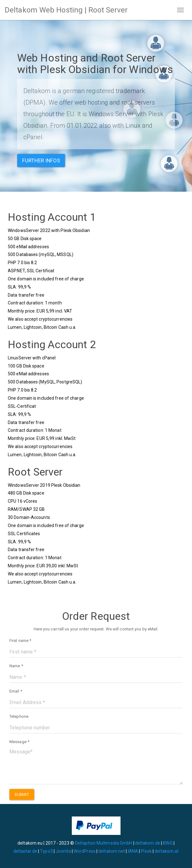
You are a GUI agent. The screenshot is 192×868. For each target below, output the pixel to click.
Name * (16, 666)
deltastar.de (25, 851)
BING (168, 843)
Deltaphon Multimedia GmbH (104, 843)
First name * (20, 641)
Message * (19, 742)
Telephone (19, 716)
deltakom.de (148, 843)
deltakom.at (167, 851)
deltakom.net (112, 851)
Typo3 (46, 851)
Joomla (63, 851)
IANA (133, 851)
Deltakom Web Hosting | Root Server (66, 10)
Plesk (146, 851)
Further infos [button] (41, 160)
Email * (16, 691)
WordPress (85, 851)
